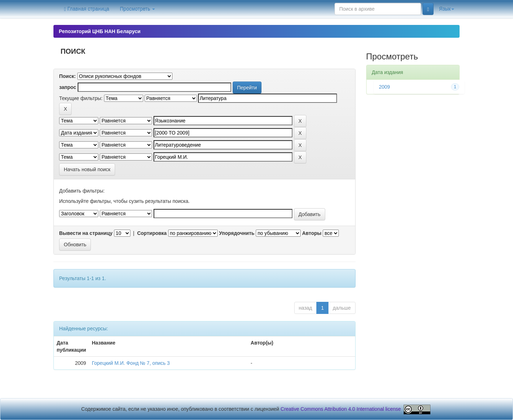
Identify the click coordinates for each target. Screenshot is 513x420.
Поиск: (68, 76)
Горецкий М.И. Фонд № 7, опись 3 (131, 363)
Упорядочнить (237, 233)
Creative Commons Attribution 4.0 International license (341, 409)
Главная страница (87, 9)
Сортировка (152, 233)
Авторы (312, 233)
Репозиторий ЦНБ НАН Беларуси (100, 31)
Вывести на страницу (86, 233)
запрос (68, 87)
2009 (385, 87)
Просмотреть (138, 9)
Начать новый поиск (87, 169)
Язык (447, 9)
